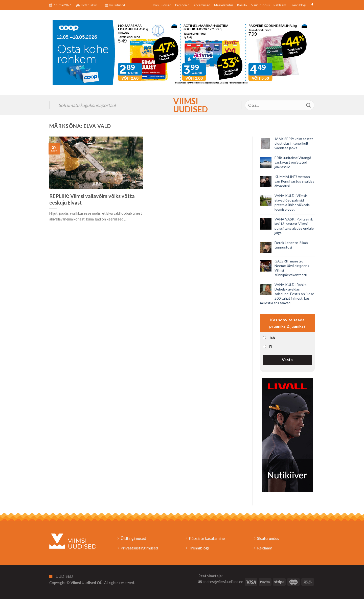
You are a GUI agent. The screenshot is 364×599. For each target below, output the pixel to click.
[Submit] (309, 105)
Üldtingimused (133, 538)
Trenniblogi (298, 5)
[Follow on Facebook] (312, 5)
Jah (272, 338)
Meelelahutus (224, 5)
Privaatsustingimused (139, 548)
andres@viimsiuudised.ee (221, 582)
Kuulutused (115, 5)
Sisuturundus (260, 5)
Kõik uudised (162, 5)
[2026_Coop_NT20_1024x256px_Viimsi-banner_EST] (182, 52)
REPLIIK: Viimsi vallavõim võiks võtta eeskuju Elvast (92, 199)
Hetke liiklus (87, 5)
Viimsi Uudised (182, 105)
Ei (271, 347)
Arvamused (202, 5)
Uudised (61, 576)
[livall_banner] (287, 434)
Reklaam (280, 5)
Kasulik (242, 5)
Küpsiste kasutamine (207, 538)
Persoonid (182, 5)
